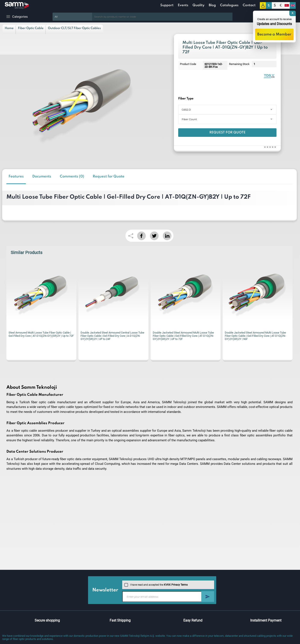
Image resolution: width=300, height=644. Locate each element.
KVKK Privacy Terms (176, 585)
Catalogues (229, 5)
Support (167, 5)
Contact (249, 5)
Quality (199, 5)
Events (183, 5)
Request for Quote (227, 133)
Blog (212, 5)
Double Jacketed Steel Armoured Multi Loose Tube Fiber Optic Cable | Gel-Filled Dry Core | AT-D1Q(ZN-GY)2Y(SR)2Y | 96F (255, 336)
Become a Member (274, 34)
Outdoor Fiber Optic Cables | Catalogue (269, 76)
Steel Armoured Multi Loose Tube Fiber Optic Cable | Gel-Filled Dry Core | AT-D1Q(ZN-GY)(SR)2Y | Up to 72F (41, 334)
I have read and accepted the (156, 585)
